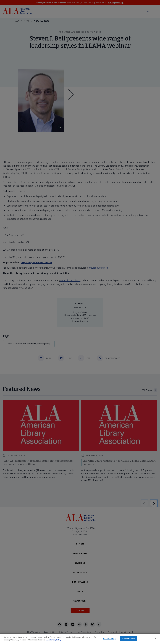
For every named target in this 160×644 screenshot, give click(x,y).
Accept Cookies (128, 640)
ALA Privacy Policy (54, 642)
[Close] (156, 640)
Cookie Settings (110, 640)
